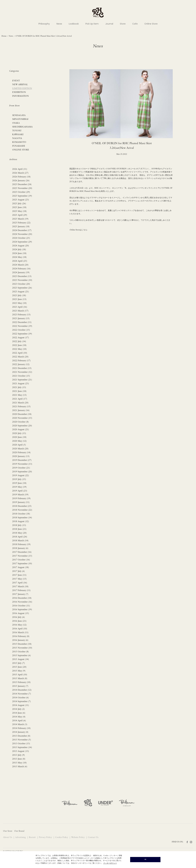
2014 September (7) (22, 702)
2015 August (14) (21, 659)
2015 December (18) (22, 644)
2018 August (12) (21, 522)
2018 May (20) (19, 533)
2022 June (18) (19, 345)
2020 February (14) (21, 453)
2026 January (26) (21, 181)
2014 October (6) (21, 698)
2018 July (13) (19, 525)
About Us (8, 837)
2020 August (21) (21, 430)
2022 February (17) (21, 361)
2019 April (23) (20, 491)
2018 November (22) (22, 510)
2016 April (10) (20, 629)
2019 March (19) (20, 495)
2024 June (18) (19, 253)
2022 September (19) (22, 334)
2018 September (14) (22, 518)
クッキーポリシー (110, 863)
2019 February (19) (21, 499)
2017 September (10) (22, 564)
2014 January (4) (20, 732)
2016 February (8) (21, 636)
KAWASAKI (18, 135)
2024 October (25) (21, 238)
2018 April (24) (20, 537)
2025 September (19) (22, 196)
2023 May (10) (19, 303)
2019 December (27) (22, 460)
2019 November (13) (22, 464)
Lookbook (74, 24)
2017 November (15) (22, 556)
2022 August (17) (21, 338)
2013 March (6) (20, 767)
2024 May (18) (19, 257)
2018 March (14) (20, 541)
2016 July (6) (19, 617)
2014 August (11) (21, 705)
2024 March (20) (20, 265)
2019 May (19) (19, 487)
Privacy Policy (46, 837)
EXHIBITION (19, 92)
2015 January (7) (20, 686)
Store (123, 24)
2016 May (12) (19, 625)
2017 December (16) (22, 552)
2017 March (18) (20, 587)
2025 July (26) (19, 204)
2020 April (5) (19, 445)
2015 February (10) (21, 682)
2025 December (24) (22, 185)
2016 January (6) (20, 640)
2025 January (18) (21, 227)
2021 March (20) (20, 403)
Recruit (33, 837)
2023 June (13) (19, 299)
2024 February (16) (21, 269)
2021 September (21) (22, 380)
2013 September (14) (22, 748)
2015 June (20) (19, 667)
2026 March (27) (20, 173)
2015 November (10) (22, 648)
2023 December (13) (22, 276)
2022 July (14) (19, 342)
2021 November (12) (22, 372)
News (59, 24)
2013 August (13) (21, 751)
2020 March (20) (20, 449)
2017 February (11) (21, 590)
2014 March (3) (20, 725)
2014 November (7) (22, 694)
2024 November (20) (22, 234)
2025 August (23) (21, 200)
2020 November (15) (22, 418)
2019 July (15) (19, 479)
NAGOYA (17, 138)
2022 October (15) (21, 330)
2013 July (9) (19, 755)
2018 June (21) (19, 529)
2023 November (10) (22, 280)
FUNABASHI (19, 146)
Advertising (21, 837)
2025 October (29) (21, 192)
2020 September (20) (22, 426)
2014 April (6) (19, 721)
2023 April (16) (20, 307)
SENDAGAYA (19, 115)
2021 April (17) (20, 399)
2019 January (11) (21, 502)
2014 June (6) (19, 713)
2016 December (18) (22, 598)
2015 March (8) (20, 679)
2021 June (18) (19, 391)
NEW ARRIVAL (20, 85)
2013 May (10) (19, 763)
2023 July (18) (19, 296)
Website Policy (78, 837)
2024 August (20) (21, 246)
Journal (109, 24)
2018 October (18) (21, 514)
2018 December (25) (22, 506)
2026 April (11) (20, 169)
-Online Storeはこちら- (79, 230)
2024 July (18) (19, 250)
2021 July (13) (19, 388)
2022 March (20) (20, 357)
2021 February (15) (21, 407)
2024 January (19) (21, 273)
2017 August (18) (21, 568)
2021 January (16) (21, 410)
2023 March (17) (20, 311)
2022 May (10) (19, 349)
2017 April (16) (20, 583)
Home (4, 36)
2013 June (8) (19, 759)
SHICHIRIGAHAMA (22, 127)
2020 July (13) (19, 433)
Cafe (135, 24)
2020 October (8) (21, 422)
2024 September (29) (22, 242)
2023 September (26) (22, 288)
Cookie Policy (62, 837)
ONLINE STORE (21, 150)
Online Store (151, 24)
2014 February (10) (21, 728)
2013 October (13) (21, 744)
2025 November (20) (22, 188)
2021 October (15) (21, 376)
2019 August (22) (21, 476)
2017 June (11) (19, 575)
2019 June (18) (19, 483)
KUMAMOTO (19, 142)
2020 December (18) (22, 414)
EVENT (16, 81)
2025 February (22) (21, 223)
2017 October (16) (21, 560)
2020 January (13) (21, 456)
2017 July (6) (19, 571)
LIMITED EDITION (22, 88)
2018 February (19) (21, 545)
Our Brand (19, 831)
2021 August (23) (21, 384)
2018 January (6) (20, 548)
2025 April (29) (20, 215)
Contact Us (93, 837)
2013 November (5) (22, 740)
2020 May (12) (19, 441)
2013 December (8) (21, 736)
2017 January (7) (20, 594)
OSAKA (16, 123)
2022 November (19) (22, 326)
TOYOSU (17, 131)
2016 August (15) (21, 613)
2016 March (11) (20, 633)
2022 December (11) (22, 322)
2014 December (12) (22, 690)
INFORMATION (21, 96)
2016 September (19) (22, 610)
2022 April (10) (20, 353)
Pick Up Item (92, 24)
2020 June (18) (19, 437)
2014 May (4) (19, 717)
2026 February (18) (21, 177)
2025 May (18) (19, 211)
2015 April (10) (20, 675)
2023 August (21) (21, 292)
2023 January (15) (21, 319)
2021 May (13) (19, 395)
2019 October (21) (21, 468)
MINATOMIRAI (20, 119)
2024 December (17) (22, 230)
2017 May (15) (19, 579)
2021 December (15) (22, 368)
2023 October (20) (21, 284)
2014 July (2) (19, 709)
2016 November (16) (22, 602)
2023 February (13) (21, 315)
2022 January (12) (21, 365)
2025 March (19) (20, 219)
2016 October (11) (21, 606)
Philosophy (44, 24)
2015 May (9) (19, 671)
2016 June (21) (19, 621)
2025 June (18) (19, 208)
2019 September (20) (22, 472)
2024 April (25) (20, 261)
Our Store (8, 831)
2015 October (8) (21, 652)
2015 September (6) (22, 656)
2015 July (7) (19, 663)
